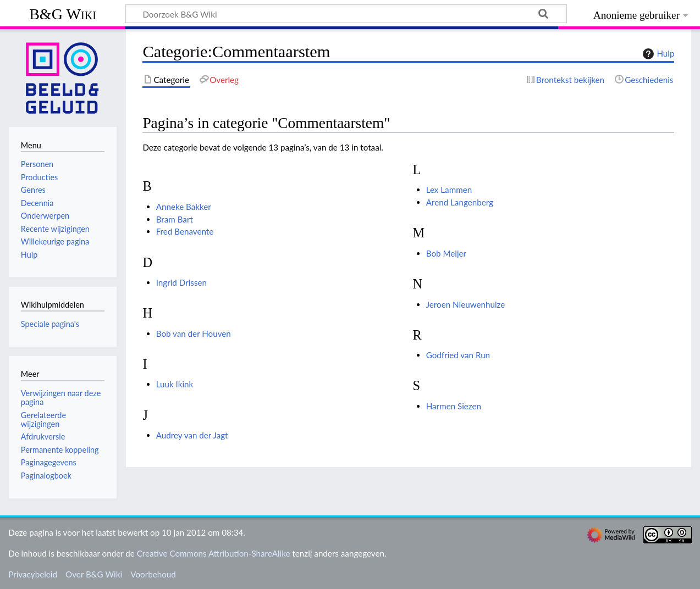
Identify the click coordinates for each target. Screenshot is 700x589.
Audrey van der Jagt (192, 435)
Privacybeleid (33, 574)
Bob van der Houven (194, 334)
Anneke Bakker (184, 207)
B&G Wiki (63, 14)
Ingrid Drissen (181, 282)
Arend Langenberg (460, 202)
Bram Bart (175, 219)
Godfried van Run (458, 355)
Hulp (657, 54)
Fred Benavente (185, 231)
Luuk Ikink (175, 384)
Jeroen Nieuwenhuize (466, 304)
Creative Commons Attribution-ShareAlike (214, 553)
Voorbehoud (153, 574)
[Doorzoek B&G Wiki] (346, 14)
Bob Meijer (446, 253)
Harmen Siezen (454, 406)
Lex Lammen (449, 190)
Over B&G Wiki (94, 574)
